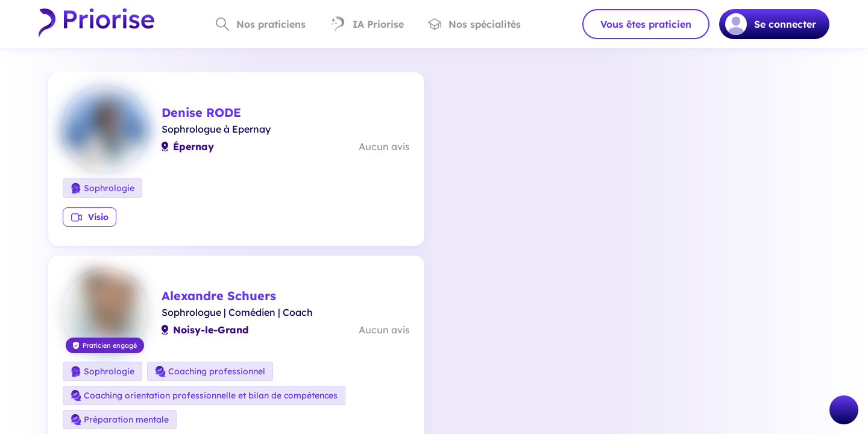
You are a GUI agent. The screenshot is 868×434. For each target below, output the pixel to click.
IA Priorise (367, 24)
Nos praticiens (261, 24)
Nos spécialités (474, 24)
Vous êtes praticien (646, 24)
